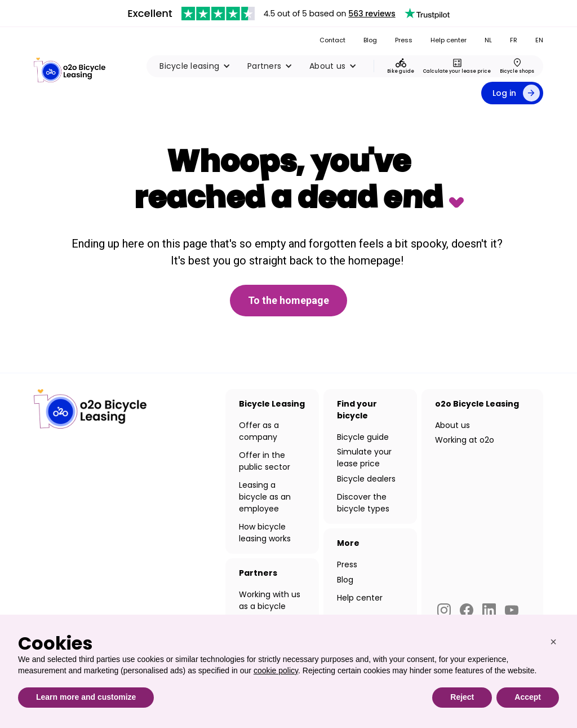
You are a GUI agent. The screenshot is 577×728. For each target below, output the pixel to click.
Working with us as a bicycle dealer (270, 606)
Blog (370, 40)
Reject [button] (462, 697)
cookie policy (276, 670)
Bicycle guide (363, 437)
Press (404, 40)
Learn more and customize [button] (86, 697)
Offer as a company (259, 431)
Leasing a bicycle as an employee (265, 497)
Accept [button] (528, 697)
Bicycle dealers (366, 479)
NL (488, 40)
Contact (332, 40)
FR (514, 40)
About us (452, 425)
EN (539, 40)
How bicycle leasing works (265, 533)
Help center (449, 40)
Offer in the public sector (265, 461)
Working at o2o (465, 440)
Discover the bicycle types (363, 503)
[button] (195, 66)
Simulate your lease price (364, 458)
